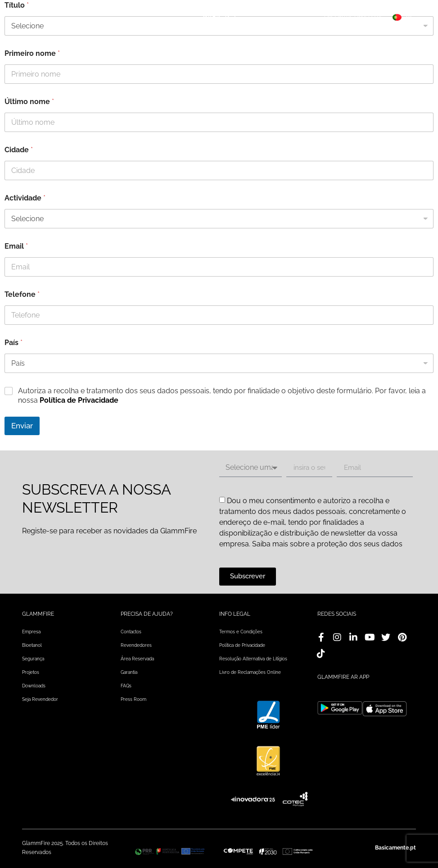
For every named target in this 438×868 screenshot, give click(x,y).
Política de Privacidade (79, 400)
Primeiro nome (32, 53)
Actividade (25, 198)
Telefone (22, 294)
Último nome (29, 102)
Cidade (19, 150)
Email (16, 246)
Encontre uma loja (353, 17)
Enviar (22, 426)
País (14, 343)
